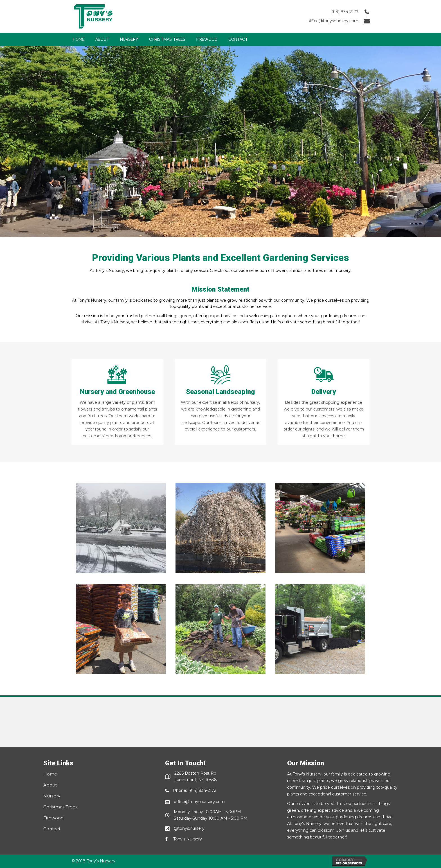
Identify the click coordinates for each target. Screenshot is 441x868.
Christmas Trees (60, 807)
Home (50, 774)
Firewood (53, 818)
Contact (52, 829)
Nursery (52, 796)
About (50, 785)
